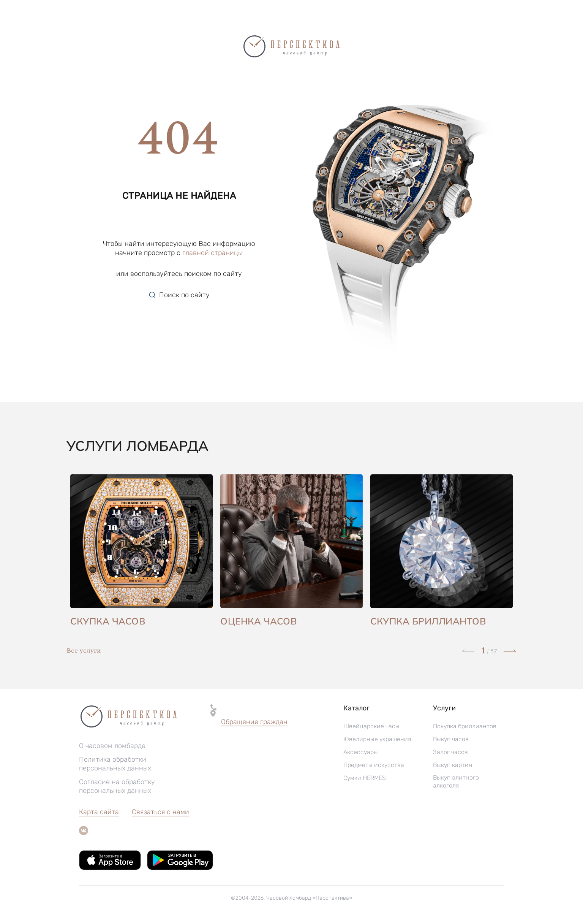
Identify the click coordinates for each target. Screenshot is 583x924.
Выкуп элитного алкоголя (456, 781)
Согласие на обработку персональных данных (117, 786)
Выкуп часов (451, 739)
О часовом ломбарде (112, 746)
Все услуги (84, 651)
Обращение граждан (254, 722)
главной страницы (213, 253)
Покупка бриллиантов (465, 726)
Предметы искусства (374, 765)
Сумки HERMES (365, 778)
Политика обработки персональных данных (115, 764)
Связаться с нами (160, 812)
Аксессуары (361, 752)
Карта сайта (99, 812)
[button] (254, 722)
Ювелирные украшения (377, 739)
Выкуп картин (453, 765)
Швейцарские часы (371, 726)
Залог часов (450, 752)
